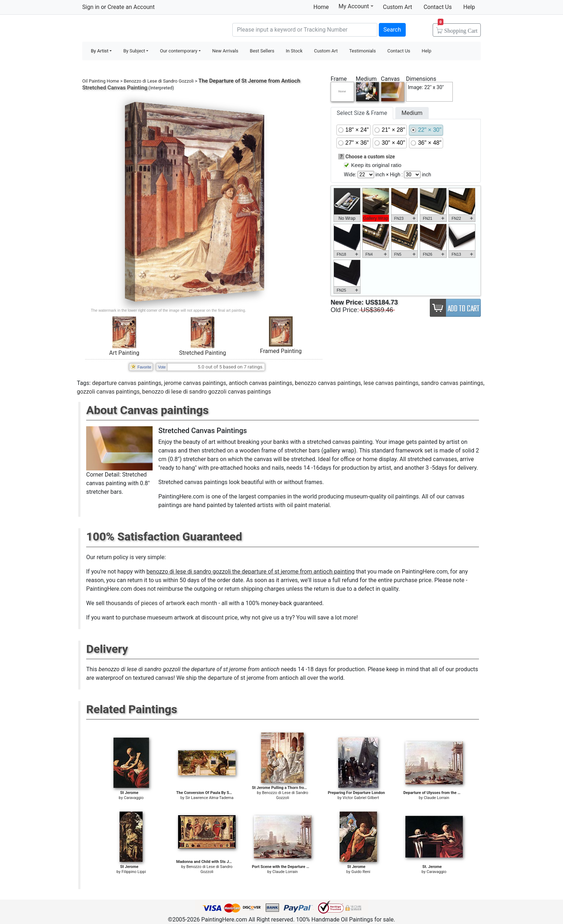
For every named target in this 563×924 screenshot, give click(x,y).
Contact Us (438, 7)
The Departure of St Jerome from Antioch (250, 81)
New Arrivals (225, 51)
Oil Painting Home (101, 81)
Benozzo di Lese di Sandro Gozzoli (159, 81)
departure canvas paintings (127, 383)
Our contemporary (178, 51)
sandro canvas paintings (452, 383)
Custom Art (398, 7)
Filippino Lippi (134, 872)
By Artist (100, 51)
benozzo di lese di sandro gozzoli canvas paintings (207, 392)
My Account (356, 6)
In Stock (294, 51)
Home (321, 7)
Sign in (91, 7)
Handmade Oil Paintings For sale (136, 29)
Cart (458, 28)
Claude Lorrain (436, 798)
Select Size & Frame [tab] (362, 113)
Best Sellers (262, 51)
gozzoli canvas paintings (108, 392)
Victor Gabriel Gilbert (361, 798)
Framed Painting (281, 351)
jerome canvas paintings (195, 383)
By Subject (134, 51)
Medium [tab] (412, 113)
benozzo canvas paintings (328, 383)
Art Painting (124, 353)
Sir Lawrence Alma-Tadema (209, 798)
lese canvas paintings (391, 383)
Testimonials (362, 51)
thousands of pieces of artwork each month (162, 603)
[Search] (305, 30)
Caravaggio (134, 798)
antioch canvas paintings (260, 383)
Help (469, 7)
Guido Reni (361, 872)
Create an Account (131, 7)
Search (392, 30)
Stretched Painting (203, 353)
